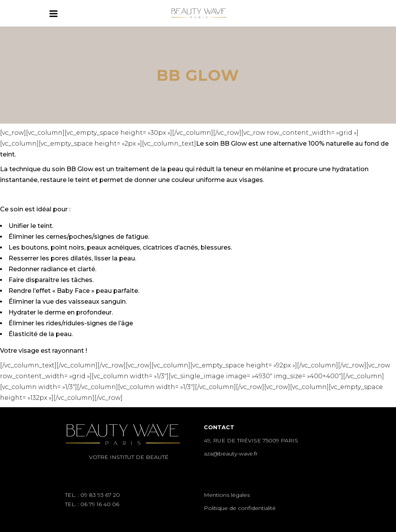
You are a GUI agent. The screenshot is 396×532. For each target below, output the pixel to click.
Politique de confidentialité (240, 508)
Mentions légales (227, 495)
